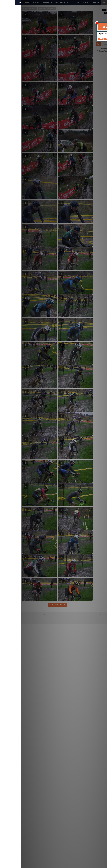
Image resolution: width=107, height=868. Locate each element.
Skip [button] (86, 39)
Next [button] (80, 39)
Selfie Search (90, 27)
